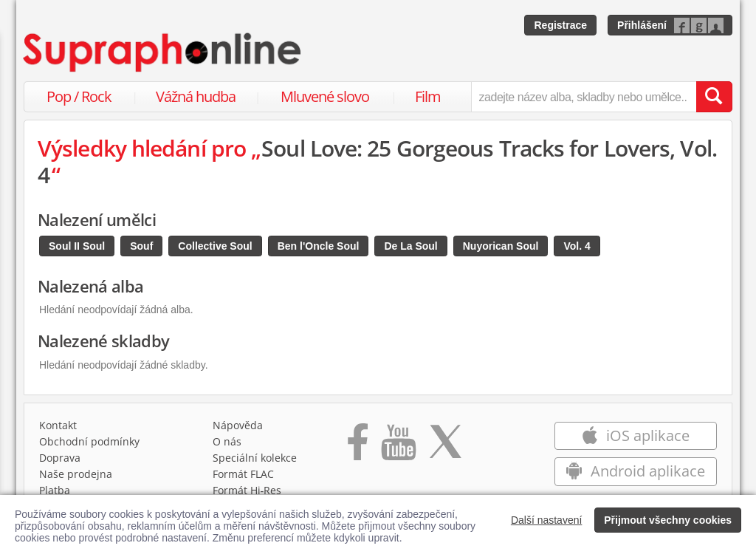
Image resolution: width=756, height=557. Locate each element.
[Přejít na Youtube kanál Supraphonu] (398, 447)
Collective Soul (215, 246)
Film (428, 96)
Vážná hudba (196, 96)
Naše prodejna (76, 474)
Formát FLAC (243, 474)
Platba (55, 490)
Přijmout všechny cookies (668, 520)
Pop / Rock (79, 96)
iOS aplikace (635, 435)
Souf (141, 246)
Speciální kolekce (255, 458)
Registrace (560, 25)
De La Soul (410, 246)
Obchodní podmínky (89, 441)
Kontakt (58, 425)
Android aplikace (635, 471)
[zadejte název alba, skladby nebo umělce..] (584, 97)
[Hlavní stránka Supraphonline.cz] (163, 52)
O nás (227, 441)
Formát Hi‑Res (247, 490)
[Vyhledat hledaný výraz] (714, 97)
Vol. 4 (577, 246)
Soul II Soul (77, 246)
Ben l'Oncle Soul (319, 246)
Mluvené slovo (325, 96)
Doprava (60, 458)
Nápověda (238, 425)
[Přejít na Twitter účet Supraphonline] (445, 447)
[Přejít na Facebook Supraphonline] (358, 447)
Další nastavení (547, 520)
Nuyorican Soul (501, 246)
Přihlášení (642, 25)
